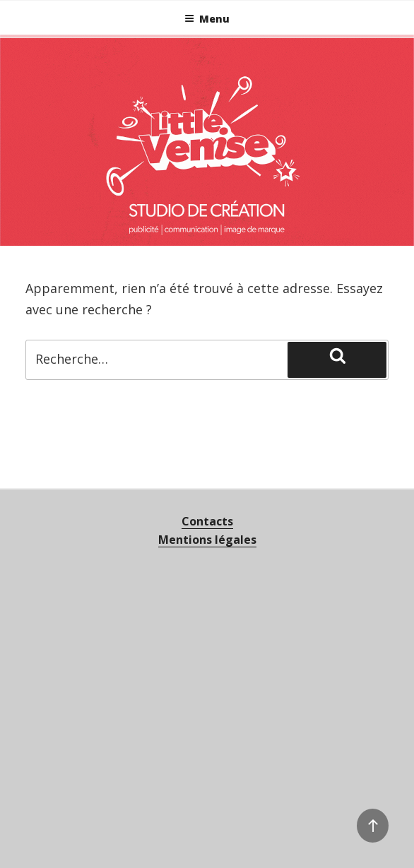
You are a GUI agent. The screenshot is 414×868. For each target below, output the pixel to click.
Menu (207, 19)
